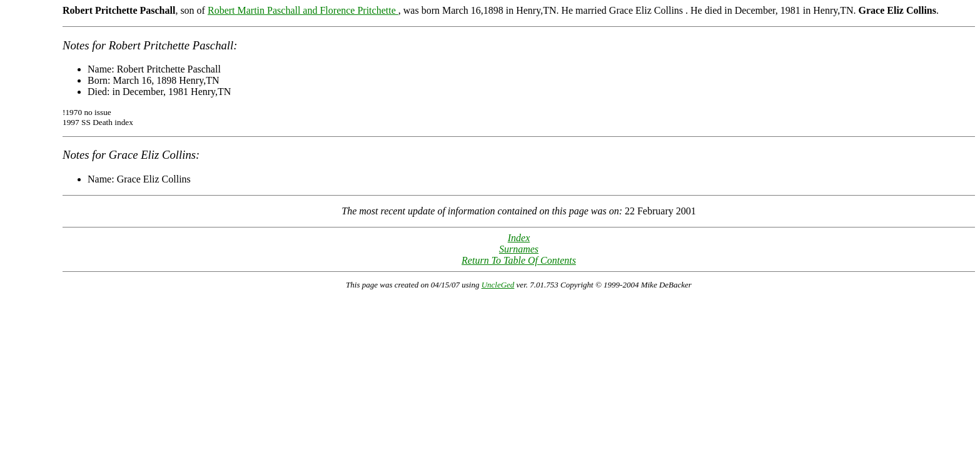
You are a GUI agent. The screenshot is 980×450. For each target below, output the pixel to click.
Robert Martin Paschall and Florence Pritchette (303, 10)
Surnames (519, 249)
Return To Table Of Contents (519, 260)
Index (519, 238)
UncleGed (498, 285)
